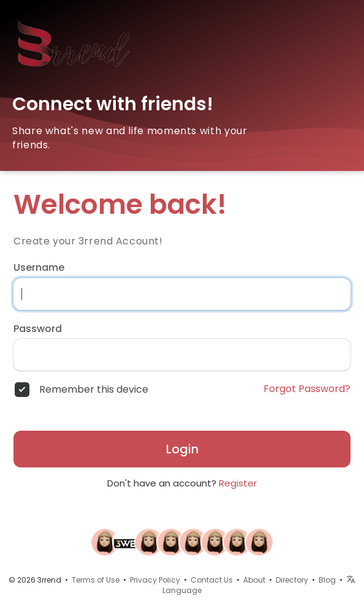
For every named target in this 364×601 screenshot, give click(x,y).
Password (38, 329)
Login (182, 449)
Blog (327, 580)
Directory (292, 580)
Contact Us (212, 580)
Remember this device (94, 390)
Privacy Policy (155, 580)
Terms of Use (96, 580)
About (254, 580)
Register (238, 483)
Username (39, 268)
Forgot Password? (307, 389)
